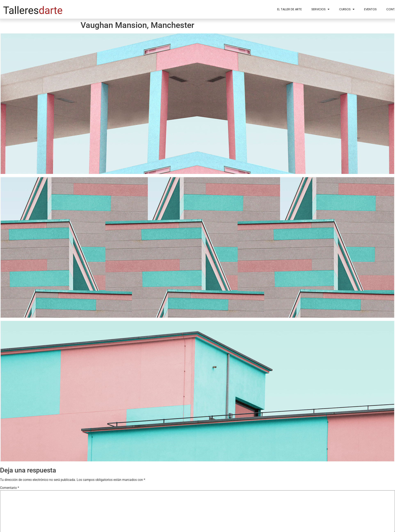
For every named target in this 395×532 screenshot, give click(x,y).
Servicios (343, 9)
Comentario (10, 488)
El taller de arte (312, 9)
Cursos (369, 9)
